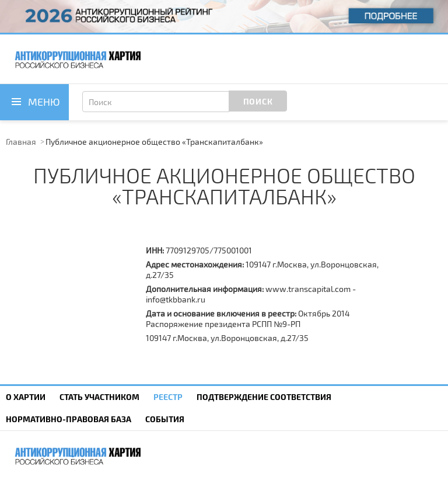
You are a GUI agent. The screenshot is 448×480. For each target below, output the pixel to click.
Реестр (168, 397)
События (165, 419)
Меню (44, 102)
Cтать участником (99, 397)
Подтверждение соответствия (264, 397)
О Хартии (26, 397)
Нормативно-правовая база (69, 419)
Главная (21, 142)
